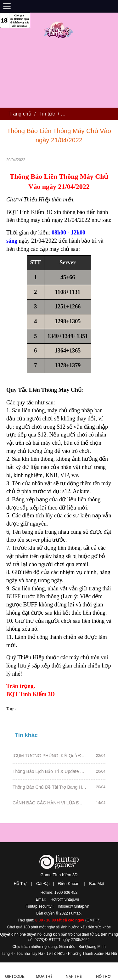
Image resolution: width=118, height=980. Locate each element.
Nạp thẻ (74, 977)
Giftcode (15, 977)
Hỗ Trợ (20, 884)
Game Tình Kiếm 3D (59, 875)
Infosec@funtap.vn (73, 906)
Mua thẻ (44, 977)
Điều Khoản (69, 884)
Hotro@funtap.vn (65, 899)
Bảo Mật (97, 884)
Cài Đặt (43, 884)
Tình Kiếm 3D (59, 30)
